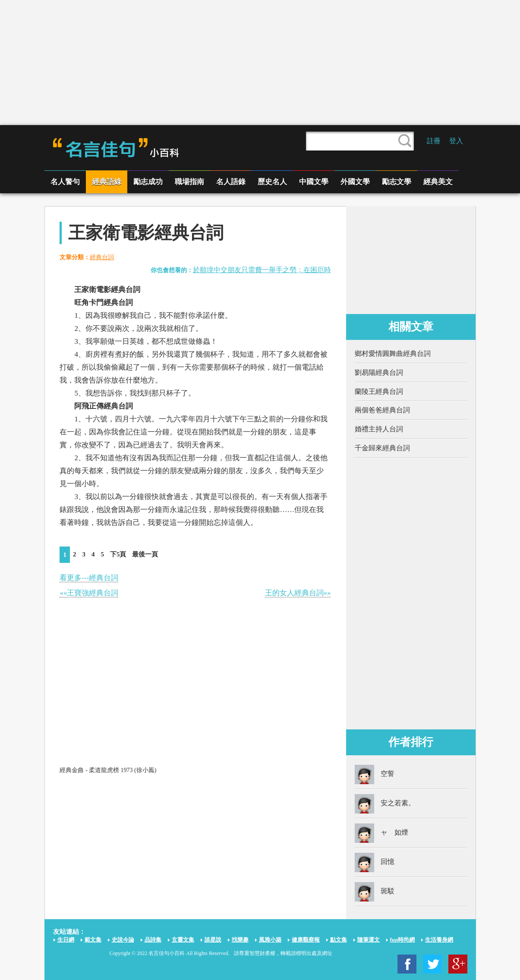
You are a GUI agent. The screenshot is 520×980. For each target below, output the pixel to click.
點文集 (339, 940)
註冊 (434, 141)
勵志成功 (148, 182)
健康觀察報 (306, 940)
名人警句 (65, 182)
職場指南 (189, 182)
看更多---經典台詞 (89, 578)
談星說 (213, 940)
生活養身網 (439, 940)
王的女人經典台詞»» (298, 593)
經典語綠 (107, 182)
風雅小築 (270, 940)
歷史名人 (272, 182)
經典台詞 (102, 257)
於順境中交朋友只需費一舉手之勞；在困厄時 (262, 270)
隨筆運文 (369, 940)
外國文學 (355, 182)
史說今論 (123, 940)
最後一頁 (145, 554)
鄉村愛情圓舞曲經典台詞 (393, 353)
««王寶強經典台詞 (89, 593)
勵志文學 (397, 182)
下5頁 (118, 554)
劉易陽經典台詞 (379, 372)
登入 (456, 141)
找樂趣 (240, 940)
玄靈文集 (183, 940)
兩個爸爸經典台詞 (382, 410)
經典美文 (438, 182)
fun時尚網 (403, 940)
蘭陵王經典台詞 (379, 391)
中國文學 (314, 182)
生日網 (66, 940)
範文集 (93, 940)
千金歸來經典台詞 (382, 448)
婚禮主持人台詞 (379, 429)
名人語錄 (231, 182)
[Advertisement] (260, 63)
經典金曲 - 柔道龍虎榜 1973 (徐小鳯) (108, 770)
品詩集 (153, 940)
